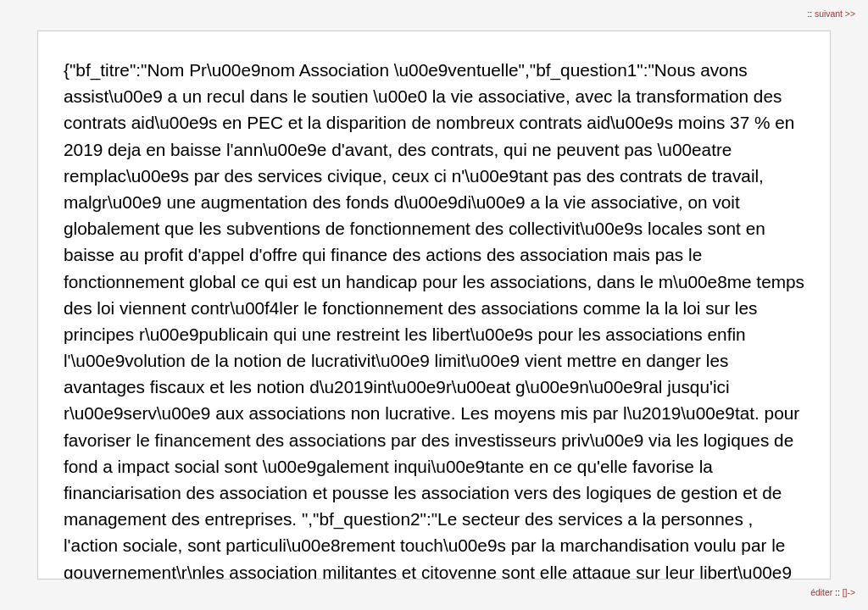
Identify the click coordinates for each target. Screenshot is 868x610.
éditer (823, 593)
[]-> (849, 593)
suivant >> (835, 14)
